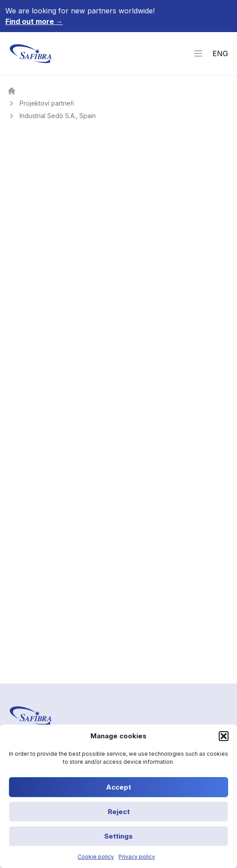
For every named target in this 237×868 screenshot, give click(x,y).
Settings (118, 836)
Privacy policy (137, 857)
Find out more (34, 21)
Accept (118, 787)
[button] (224, 736)
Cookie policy (96, 857)
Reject (119, 812)
